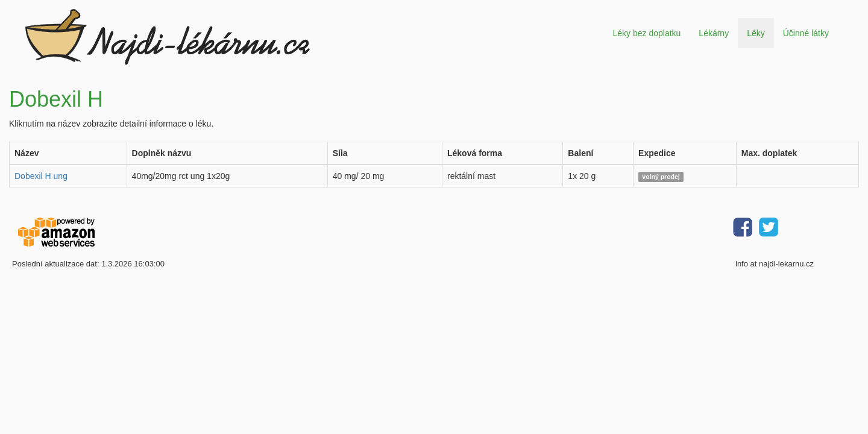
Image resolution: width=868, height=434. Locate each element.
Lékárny (714, 33)
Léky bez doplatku (646, 33)
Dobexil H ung (41, 176)
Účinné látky (806, 33)
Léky (756, 33)
